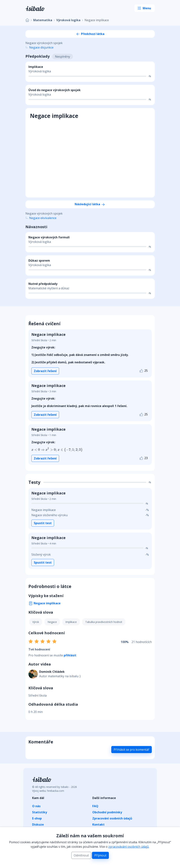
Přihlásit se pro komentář (132, 750)
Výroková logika (68, 20)
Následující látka (90, 204)
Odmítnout (81, 855)
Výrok (36, 622)
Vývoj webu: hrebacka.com (48, 791)
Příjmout (100, 855)
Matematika (43, 20)
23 (143, 458)
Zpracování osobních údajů (112, 818)
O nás (36, 806)
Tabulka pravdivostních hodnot (104, 622)
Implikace (71, 622)
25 (143, 371)
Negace (52, 622)
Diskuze (38, 824)
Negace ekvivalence (43, 218)
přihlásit (70, 655)
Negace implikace (44, 603)
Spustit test (43, 523)
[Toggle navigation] (145, 8)
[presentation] (45, 449)
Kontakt (98, 824)
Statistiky (40, 812)
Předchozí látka (90, 34)
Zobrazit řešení (45, 371)
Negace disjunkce (41, 47)
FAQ (95, 806)
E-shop (37, 818)
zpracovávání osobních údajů (129, 847)
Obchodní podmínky (107, 812)
